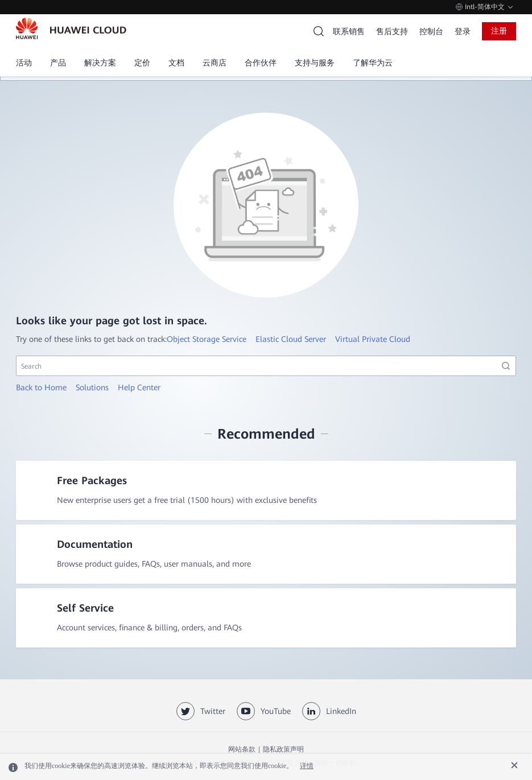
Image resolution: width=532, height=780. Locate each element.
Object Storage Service (207, 339)
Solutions (92, 387)
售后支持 (392, 31)
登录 (463, 31)
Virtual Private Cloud (373, 339)
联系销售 (349, 31)
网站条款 (242, 749)
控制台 (431, 31)
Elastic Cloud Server (291, 339)
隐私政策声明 (283, 749)
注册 (499, 31)
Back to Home (41, 387)
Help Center (139, 387)
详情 (307, 766)
